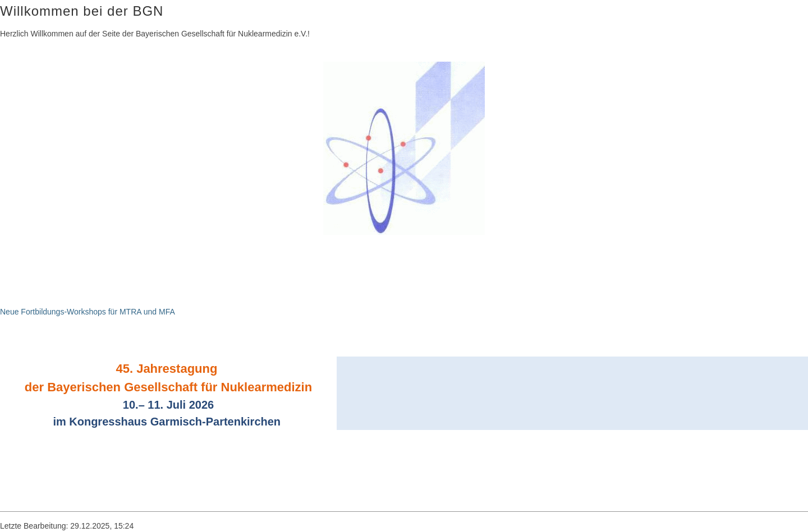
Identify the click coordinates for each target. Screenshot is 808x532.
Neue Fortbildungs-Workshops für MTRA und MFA (88, 312)
